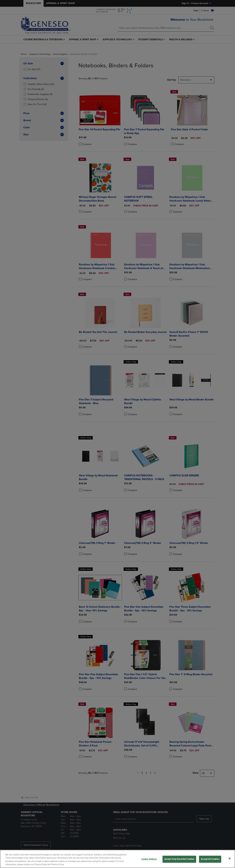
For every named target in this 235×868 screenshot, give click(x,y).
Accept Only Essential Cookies (179, 859)
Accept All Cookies (210, 859)
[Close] (230, 858)
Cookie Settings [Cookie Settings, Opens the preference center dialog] (149, 859)
